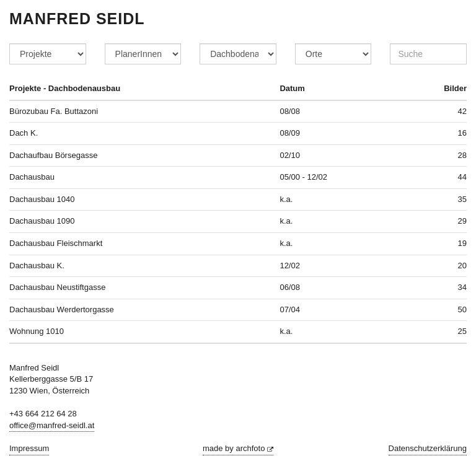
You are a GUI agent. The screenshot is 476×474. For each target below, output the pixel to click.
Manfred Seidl (77, 19)
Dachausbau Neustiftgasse (57, 287)
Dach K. (24, 133)
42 (462, 111)
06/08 (290, 287)
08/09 (290, 133)
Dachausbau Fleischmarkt (56, 243)
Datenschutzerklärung (428, 448)
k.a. (286, 199)
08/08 (290, 111)
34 (462, 287)
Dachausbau (32, 177)
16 (462, 133)
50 (462, 309)
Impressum (29, 448)
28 (462, 155)
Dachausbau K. (37, 266)
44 (462, 177)
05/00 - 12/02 (303, 177)
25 (462, 331)
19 (462, 243)
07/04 (290, 309)
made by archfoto (238, 448)
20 (462, 266)
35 (462, 199)
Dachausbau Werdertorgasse (62, 309)
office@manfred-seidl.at (52, 425)
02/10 (290, 155)
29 (462, 221)
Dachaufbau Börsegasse (53, 155)
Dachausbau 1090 (42, 221)
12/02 (290, 266)
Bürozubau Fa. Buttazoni (54, 111)
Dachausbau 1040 (42, 199)
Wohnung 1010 (37, 331)
